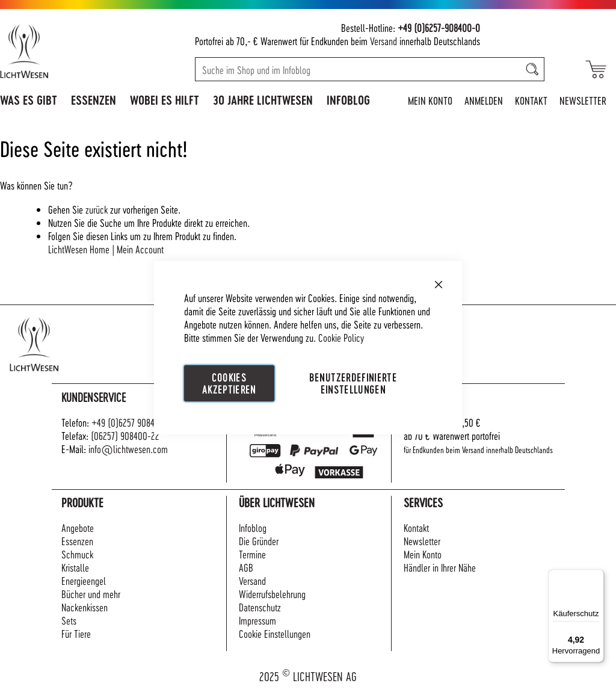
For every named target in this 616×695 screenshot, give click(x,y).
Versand (383, 41)
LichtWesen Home (79, 249)
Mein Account (140, 249)
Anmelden (484, 100)
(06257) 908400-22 (125, 435)
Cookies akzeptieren (229, 382)
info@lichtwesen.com (128, 449)
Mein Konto (430, 100)
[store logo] (62, 51)
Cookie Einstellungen (275, 633)
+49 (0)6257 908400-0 (132, 422)
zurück (97, 209)
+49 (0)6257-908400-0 (439, 27)
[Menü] (597, 576)
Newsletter (583, 100)
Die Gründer (259, 541)
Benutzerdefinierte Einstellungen (353, 382)
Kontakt (531, 100)
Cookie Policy (341, 337)
